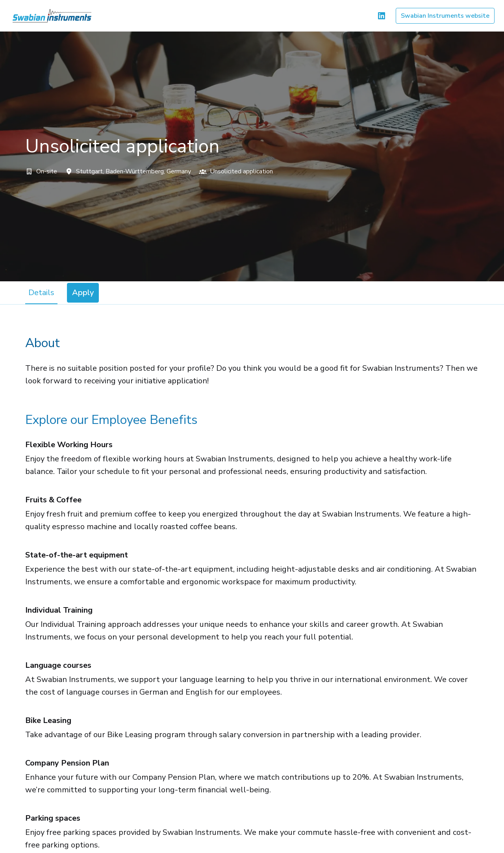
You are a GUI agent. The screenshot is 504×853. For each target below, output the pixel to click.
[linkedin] (382, 16)
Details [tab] (41, 293)
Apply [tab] (83, 293)
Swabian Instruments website (445, 16)
